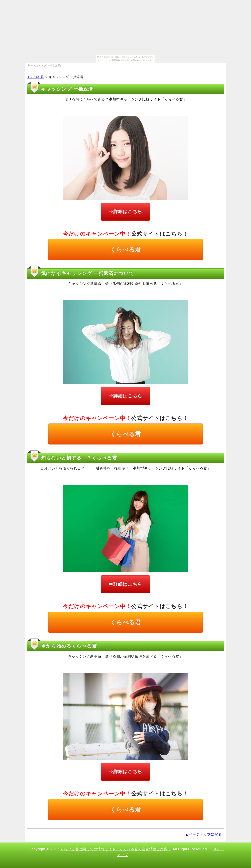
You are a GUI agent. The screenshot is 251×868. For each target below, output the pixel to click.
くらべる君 (35, 77)
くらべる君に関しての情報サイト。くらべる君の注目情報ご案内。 (116, 849)
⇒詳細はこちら (125, 211)
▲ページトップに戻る (203, 834)
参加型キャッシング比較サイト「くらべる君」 (148, 99)
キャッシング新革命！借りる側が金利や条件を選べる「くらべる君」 (125, 284)
